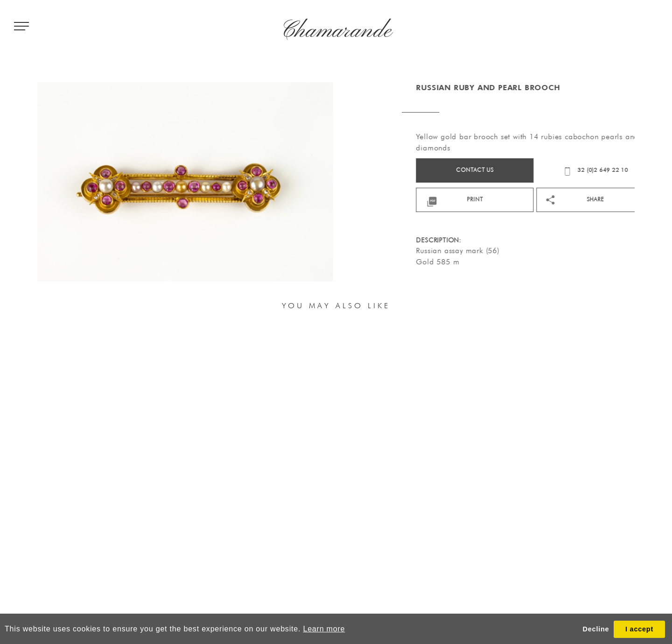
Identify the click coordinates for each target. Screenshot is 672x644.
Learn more (324, 629)
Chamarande (336, 31)
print (524, 199)
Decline (596, 629)
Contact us (524, 170)
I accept (639, 629)
